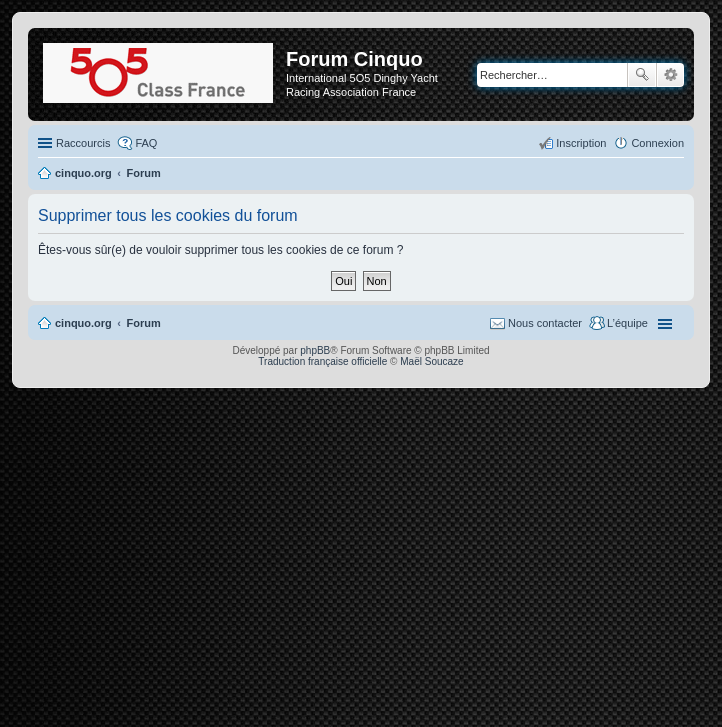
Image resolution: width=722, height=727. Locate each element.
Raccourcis (83, 143)
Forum (144, 323)
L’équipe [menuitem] (627, 323)
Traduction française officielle (322, 361)
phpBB (315, 350)
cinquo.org (83, 323)
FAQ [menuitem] (146, 143)
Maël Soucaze (431, 361)
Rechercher (642, 75)
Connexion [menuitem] (657, 143)
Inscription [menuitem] (581, 143)
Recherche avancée (670, 75)
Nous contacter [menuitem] (545, 323)
